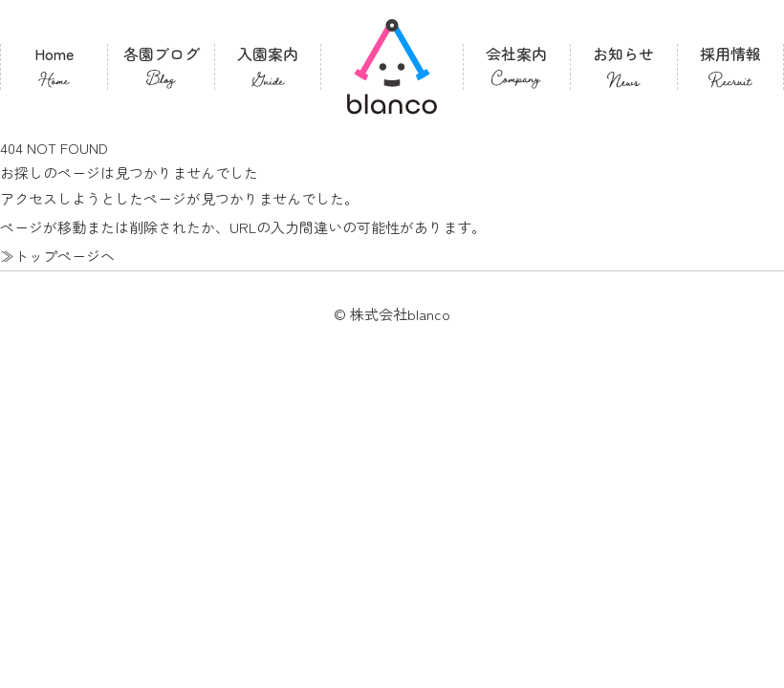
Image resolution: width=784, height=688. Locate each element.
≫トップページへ (57, 256)
